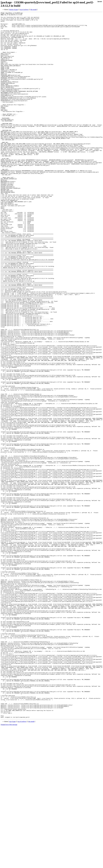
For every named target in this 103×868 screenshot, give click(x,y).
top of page (12, 862)
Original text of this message (9, 865)
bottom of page (14, 10)
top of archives (24, 10)
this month (34, 10)
